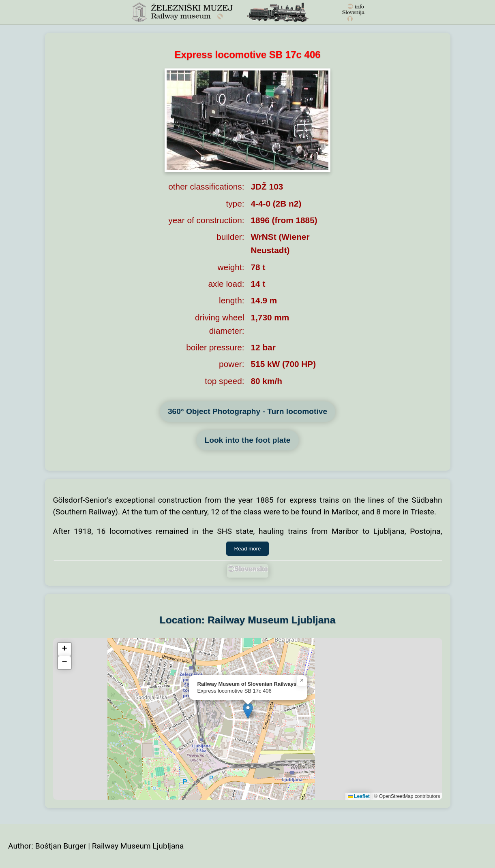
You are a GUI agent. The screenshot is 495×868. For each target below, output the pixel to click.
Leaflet (359, 796)
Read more (248, 549)
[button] (248, 711)
